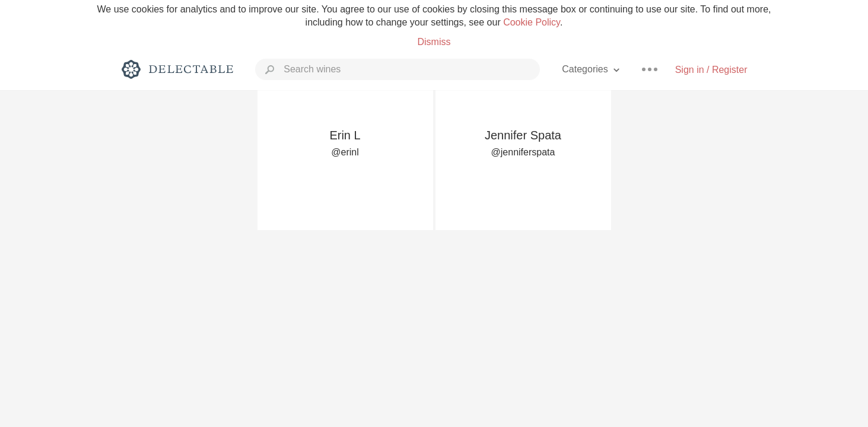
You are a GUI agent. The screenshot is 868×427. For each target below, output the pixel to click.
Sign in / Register (711, 70)
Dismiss (434, 42)
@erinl (345, 152)
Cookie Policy (532, 22)
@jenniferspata (523, 152)
